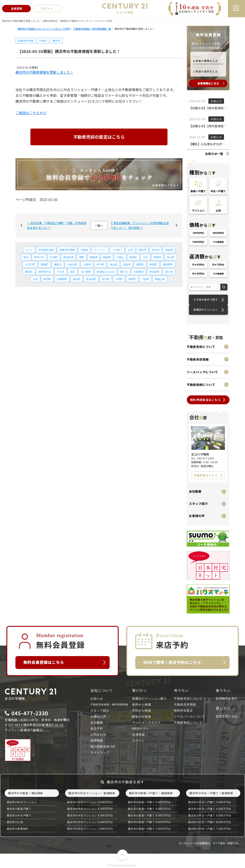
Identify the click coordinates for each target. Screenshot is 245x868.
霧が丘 (124, 272)
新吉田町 (154, 272)
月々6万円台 (198, 265)
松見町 (54, 257)
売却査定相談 (46, 250)
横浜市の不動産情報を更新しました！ (45, 72)
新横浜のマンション (205, 310)
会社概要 (195, 491)
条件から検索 (142, 705)
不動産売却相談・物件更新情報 (109, 705)
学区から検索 (142, 711)
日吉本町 (72, 264)
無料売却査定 (183, 711)
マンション (100, 250)
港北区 (156, 250)
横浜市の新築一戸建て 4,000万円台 (149, 809)
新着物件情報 (25, 41)
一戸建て (117, 250)
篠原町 (140, 264)
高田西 (169, 250)
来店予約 (97, 729)
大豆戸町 (30, 264)
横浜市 (56, 41)
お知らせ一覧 (214, 154)
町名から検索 (142, 717)
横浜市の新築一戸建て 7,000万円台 (149, 829)
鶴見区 (29, 272)
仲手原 (100, 264)
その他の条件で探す (205, 299)
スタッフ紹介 (198, 504)
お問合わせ (98, 735)
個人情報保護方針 (103, 747)
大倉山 (120, 257)
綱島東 (94, 257)
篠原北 (58, 264)
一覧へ (99, 226)
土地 (130, 250)
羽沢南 (106, 279)
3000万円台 (198, 233)
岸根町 (132, 279)
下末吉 (61, 272)
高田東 (127, 264)
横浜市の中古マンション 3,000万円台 (90, 802)
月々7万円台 (218, 265)
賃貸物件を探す (227, 699)
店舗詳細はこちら (206, 475)
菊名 (26, 257)
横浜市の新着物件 (18, 829)
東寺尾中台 (45, 272)
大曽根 (87, 264)
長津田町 (91, 279)
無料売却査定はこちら (205, 400)
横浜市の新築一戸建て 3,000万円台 (149, 802)
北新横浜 (139, 272)
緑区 (73, 272)
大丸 (145, 257)
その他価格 (218, 242)
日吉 (35, 279)
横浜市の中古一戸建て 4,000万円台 (210, 809)
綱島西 (107, 257)
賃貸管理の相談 (227, 716)
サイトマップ (100, 753)
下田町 (145, 279)
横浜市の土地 (15, 822)
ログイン (138, 741)
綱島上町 (160, 279)
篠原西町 (168, 264)
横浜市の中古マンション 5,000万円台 (90, 816)
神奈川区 (39, 257)
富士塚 (169, 272)
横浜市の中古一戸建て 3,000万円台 (210, 802)
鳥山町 (171, 257)
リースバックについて (202, 372)
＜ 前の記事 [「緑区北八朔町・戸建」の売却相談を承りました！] (57, 225)
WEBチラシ (140, 729)
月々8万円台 (198, 274)
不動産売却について (201, 347)
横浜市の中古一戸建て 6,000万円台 (210, 822)
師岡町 (153, 264)
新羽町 (47, 279)
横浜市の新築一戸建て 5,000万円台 (149, 816)
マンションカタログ (146, 723)
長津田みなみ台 (106, 272)
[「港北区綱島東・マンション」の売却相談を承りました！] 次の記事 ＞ (140, 225)
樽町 (82, 257)
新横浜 (157, 257)
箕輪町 (45, 264)
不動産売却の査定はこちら (99, 137)
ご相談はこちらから (31, 113)
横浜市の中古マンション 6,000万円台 (90, 822)
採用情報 (97, 741)
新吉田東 (68, 257)
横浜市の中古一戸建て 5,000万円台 (210, 816)
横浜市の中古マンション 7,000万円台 (90, 829)
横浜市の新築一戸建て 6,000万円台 (149, 822)
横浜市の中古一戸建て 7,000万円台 (210, 829)
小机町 (119, 279)
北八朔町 (86, 272)
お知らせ (97, 699)
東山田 (114, 264)
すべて (29, 250)
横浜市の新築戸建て (19, 809)
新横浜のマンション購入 (149, 699)
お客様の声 (197, 516)
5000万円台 (198, 242)
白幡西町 (62, 279)
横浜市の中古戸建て (19, 816)
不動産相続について (201, 385)
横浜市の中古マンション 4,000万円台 (90, 809)
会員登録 (138, 735)
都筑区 (133, 257)
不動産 (43, 41)
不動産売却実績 (198, 359)
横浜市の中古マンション (22, 802)
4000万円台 (218, 233)
